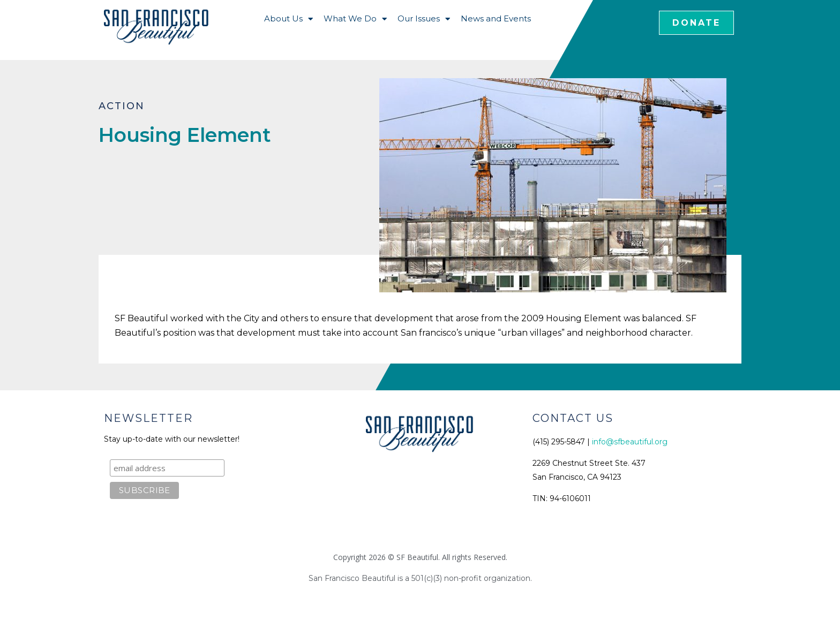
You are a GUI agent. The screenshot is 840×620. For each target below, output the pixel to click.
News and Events (496, 18)
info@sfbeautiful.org (630, 442)
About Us (288, 19)
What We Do (355, 19)
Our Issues (424, 19)
